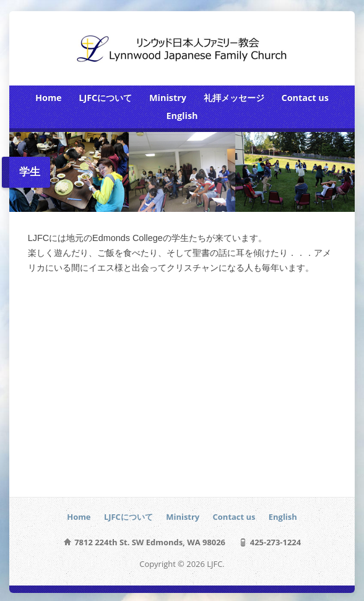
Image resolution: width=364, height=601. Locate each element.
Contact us (305, 98)
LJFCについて (105, 98)
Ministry (168, 98)
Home (49, 98)
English (182, 116)
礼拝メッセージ (234, 98)
